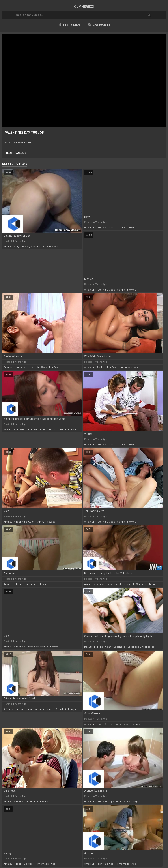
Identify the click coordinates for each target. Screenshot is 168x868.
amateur (8, 247)
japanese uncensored (40, 430)
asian (7, 430)
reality (44, 584)
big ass (31, 247)
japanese (18, 430)
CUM (84, 7)
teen (9, 153)
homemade (44, 247)
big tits (20, 247)
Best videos (70, 25)
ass (56, 247)
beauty (88, 647)
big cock (110, 228)
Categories (99, 25)
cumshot (21, 367)
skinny (121, 228)
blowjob (132, 228)
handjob (20, 153)
